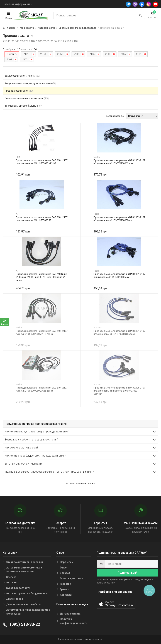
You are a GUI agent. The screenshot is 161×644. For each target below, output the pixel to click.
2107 (25, 59)
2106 (123, 54)
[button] (116, 604)
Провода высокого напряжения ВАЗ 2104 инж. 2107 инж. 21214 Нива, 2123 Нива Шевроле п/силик (42, 277)
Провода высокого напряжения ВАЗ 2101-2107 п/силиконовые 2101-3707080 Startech (119, 332)
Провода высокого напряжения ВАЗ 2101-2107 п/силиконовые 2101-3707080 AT (42, 219)
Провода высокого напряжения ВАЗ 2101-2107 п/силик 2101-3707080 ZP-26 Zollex (42, 389)
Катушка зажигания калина (80, 484)
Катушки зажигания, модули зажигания (31, 83)
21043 (43, 54)
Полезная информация (17, 4)
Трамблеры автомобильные (24, 106)
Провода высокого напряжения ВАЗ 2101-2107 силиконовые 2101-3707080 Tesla (119, 275)
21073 (60, 54)
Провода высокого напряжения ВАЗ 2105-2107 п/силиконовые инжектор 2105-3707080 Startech (119, 391)
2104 (9, 59)
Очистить (12, 54)
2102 (76, 54)
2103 (108, 54)
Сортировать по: (115, 116)
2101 (139, 54)
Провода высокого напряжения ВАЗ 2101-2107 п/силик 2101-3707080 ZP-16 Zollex (42, 332)
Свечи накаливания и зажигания (27, 98)
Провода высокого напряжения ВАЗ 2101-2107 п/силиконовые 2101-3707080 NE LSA (42, 162)
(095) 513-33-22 (21, 624)
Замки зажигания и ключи (22, 76)
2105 (92, 54)
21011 (27, 54)
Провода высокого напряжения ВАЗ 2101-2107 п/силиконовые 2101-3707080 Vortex (119, 162)
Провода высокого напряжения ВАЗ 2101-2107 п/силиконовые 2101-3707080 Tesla (119, 219)
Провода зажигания (19, 91)
